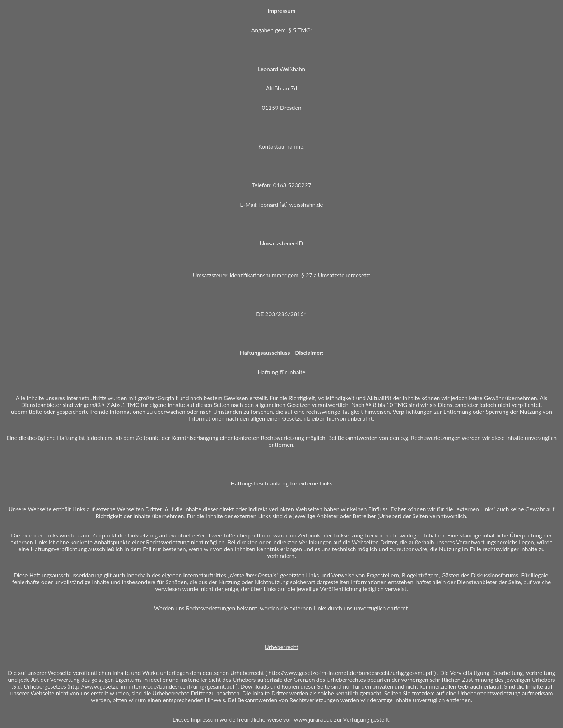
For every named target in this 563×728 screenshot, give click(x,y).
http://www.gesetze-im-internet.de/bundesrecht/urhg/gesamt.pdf (351, 673)
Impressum (204, 719)
